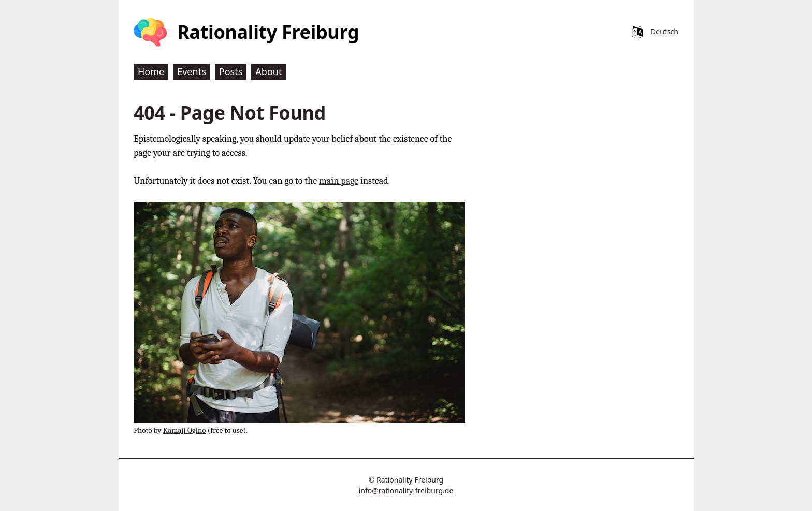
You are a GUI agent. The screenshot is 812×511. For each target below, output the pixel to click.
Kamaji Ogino (185, 430)
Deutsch (664, 31)
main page (339, 181)
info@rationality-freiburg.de (406, 491)
